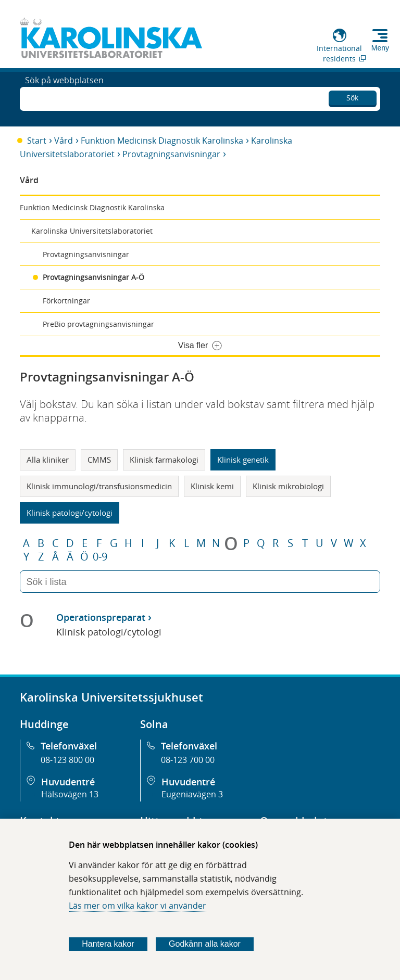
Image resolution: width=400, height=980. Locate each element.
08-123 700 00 (188, 760)
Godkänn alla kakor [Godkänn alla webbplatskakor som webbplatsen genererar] (205, 944)
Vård (64, 141)
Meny (380, 48)
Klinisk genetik (243, 460)
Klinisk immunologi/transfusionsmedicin (99, 486)
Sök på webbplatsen (64, 98)
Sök (352, 96)
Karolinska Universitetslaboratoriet (92, 231)
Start (37, 141)
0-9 (100, 557)
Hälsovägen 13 (70, 794)
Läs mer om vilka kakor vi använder (137, 906)
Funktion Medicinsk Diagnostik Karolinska (162, 141)
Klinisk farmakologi (164, 460)
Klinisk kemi (212, 486)
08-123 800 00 (67, 760)
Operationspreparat (101, 617)
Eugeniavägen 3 (192, 794)
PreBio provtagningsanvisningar (98, 324)
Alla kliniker (48, 460)
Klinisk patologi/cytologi (70, 513)
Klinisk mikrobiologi (288, 486)
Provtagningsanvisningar (171, 154)
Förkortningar (66, 301)
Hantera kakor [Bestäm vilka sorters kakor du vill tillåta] (108, 944)
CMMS (99, 460)
